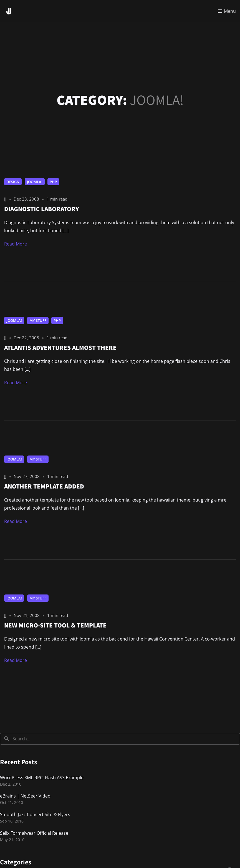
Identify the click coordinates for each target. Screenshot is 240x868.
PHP (53, 182)
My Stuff (38, 320)
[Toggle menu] (227, 11)
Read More (16, 244)
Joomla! (35, 182)
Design (13, 182)
